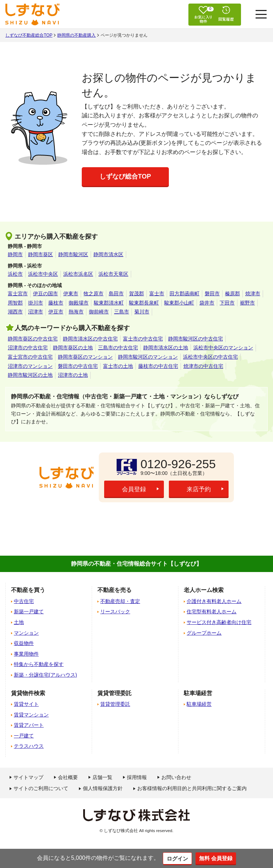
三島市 (122, 312)
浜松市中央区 (43, 274)
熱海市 (76, 312)
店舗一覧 (102, 777)
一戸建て (24, 736)
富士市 (157, 293)
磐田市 (212, 293)
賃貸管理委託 (115, 704)
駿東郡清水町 (109, 303)
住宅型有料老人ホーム (212, 612)
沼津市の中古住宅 (28, 348)
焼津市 (253, 293)
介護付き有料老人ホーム (214, 601)
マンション (26, 633)
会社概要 (68, 777)
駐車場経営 (199, 704)
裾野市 (247, 303)
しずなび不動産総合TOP (29, 35)
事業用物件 (26, 654)
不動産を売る (114, 590)
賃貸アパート (29, 725)
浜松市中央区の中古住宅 (210, 357)
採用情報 (137, 777)
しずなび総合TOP (125, 176)
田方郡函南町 (184, 293)
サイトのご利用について (41, 788)
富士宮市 (18, 293)
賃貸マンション (31, 715)
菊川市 (142, 312)
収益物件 (24, 643)
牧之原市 (93, 293)
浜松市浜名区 (78, 274)
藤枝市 (56, 303)
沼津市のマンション (30, 366)
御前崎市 (99, 312)
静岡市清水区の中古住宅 (90, 339)
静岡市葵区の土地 (73, 348)
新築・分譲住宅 (45, 675)
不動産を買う (28, 590)
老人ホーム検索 (204, 590)
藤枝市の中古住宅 (158, 366)
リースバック (115, 612)
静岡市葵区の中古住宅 (33, 339)
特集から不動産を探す (39, 664)
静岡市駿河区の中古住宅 (196, 339)
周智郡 (15, 303)
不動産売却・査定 (120, 601)
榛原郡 (232, 293)
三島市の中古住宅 (118, 348)
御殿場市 (79, 303)
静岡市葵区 (41, 254)
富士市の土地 (118, 366)
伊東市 (71, 293)
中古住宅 (24, 601)
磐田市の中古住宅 (78, 366)
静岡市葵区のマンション (85, 357)
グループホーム (204, 633)
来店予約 (199, 489)
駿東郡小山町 (179, 303)
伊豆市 (56, 312)
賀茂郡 (136, 293)
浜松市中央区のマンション (223, 348)
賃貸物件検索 (28, 693)
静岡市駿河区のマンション (148, 357)
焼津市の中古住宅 (203, 366)
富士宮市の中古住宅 (30, 357)
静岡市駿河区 (73, 254)
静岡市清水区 (108, 254)
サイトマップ (28, 777)
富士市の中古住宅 (143, 339)
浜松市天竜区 (113, 274)
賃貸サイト (26, 704)
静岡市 (15, 254)
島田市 (116, 293)
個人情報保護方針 (103, 788)
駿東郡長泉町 (144, 303)
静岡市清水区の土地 (166, 348)
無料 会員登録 (216, 858)
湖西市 (15, 312)
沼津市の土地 (73, 375)
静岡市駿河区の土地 (30, 375)
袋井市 (207, 303)
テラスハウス (29, 746)
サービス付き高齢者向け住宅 (219, 622)
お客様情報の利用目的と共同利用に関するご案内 (192, 788)
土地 (19, 622)
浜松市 (15, 274)
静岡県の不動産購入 (76, 35)
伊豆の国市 (45, 293)
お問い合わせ (176, 777)
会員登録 (134, 489)
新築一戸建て (29, 612)
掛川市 (36, 303)
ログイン (176, 858)
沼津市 (36, 312)
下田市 (227, 303)
